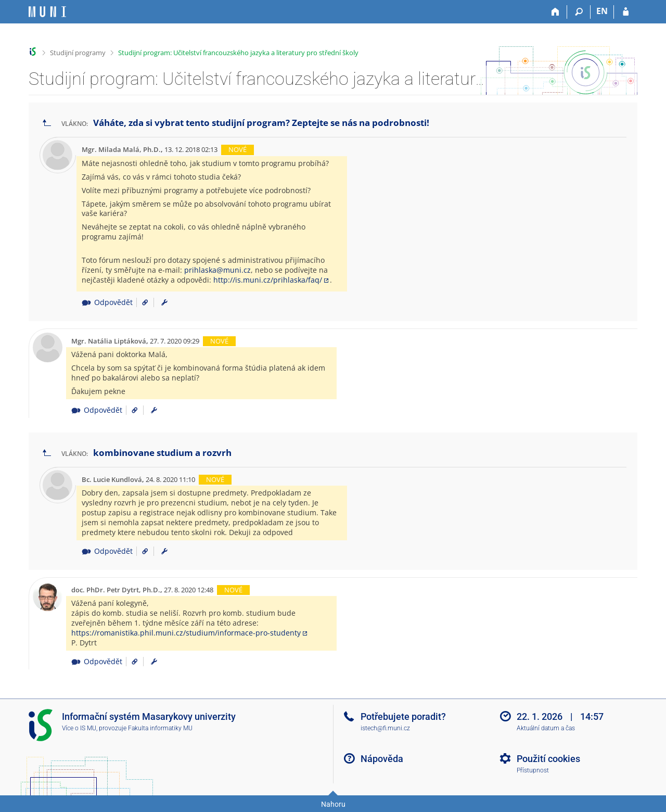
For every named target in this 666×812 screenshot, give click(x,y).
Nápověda (382, 759)
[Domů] (555, 12)
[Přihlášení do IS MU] (626, 12)
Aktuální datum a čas (546, 728)
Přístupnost (533, 770)
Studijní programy (78, 53)
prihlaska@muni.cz (217, 270)
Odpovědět (107, 302)
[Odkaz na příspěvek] (141, 302)
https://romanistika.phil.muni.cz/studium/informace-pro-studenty (186, 633)
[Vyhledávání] (579, 12)
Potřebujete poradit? (403, 716)
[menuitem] (164, 302)
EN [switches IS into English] (602, 11)
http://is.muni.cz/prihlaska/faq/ (268, 280)
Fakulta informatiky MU (160, 728)
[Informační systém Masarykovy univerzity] (47, 12)
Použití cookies (548, 759)
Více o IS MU (79, 728)
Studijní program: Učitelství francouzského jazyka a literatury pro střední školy (238, 53)
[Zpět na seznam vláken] (47, 123)
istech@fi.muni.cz (385, 728)
